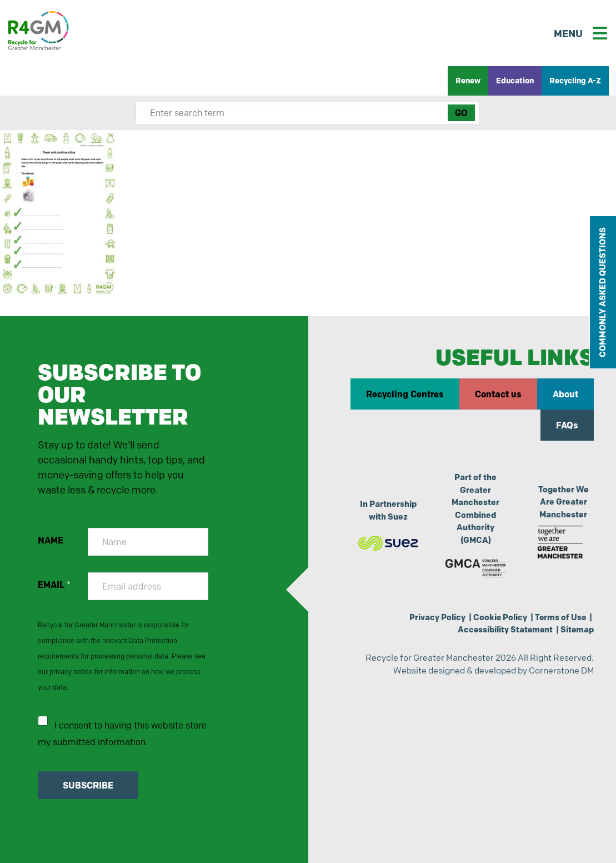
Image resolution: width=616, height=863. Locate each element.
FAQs (567, 425)
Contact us (498, 394)
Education (515, 81)
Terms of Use (560, 617)
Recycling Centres (405, 394)
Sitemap (577, 630)
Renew (468, 81)
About (565, 394)
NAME (51, 540)
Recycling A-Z (575, 81)
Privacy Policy (437, 617)
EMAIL (54, 585)
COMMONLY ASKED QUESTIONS (602, 292)
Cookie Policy (500, 617)
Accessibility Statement (505, 630)
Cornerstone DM (561, 670)
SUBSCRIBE (88, 785)
